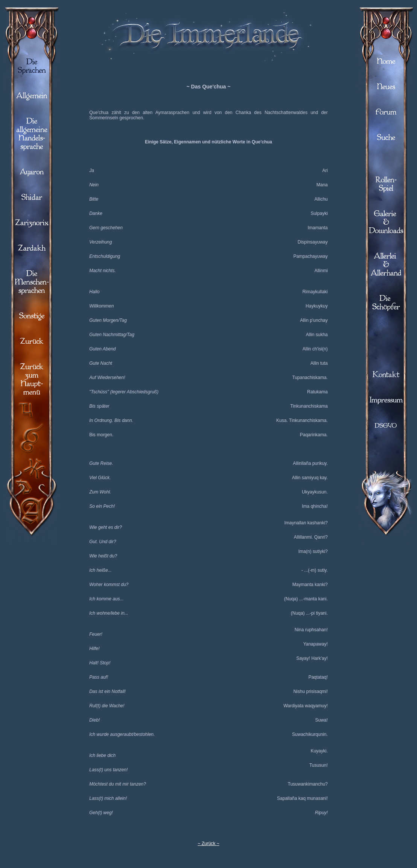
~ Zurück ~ (208, 844)
